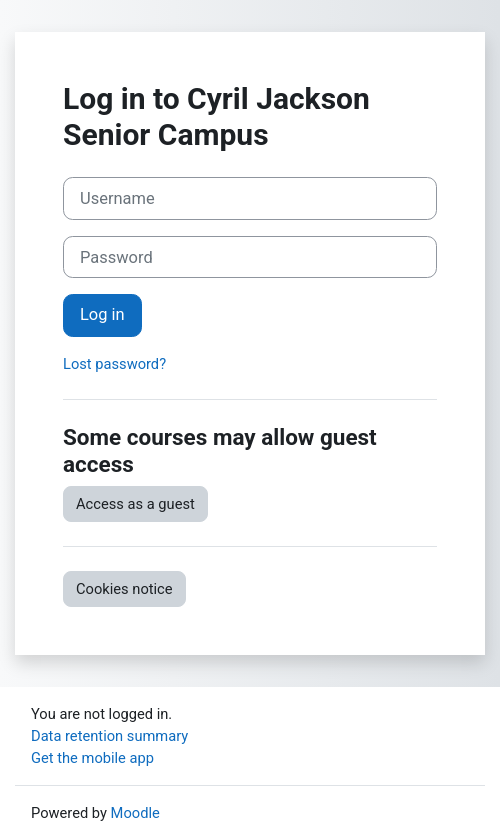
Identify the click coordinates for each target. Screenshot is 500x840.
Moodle (135, 813)
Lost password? (114, 364)
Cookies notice (124, 589)
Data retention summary (109, 736)
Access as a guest (135, 504)
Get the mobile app (92, 758)
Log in (102, 314)
